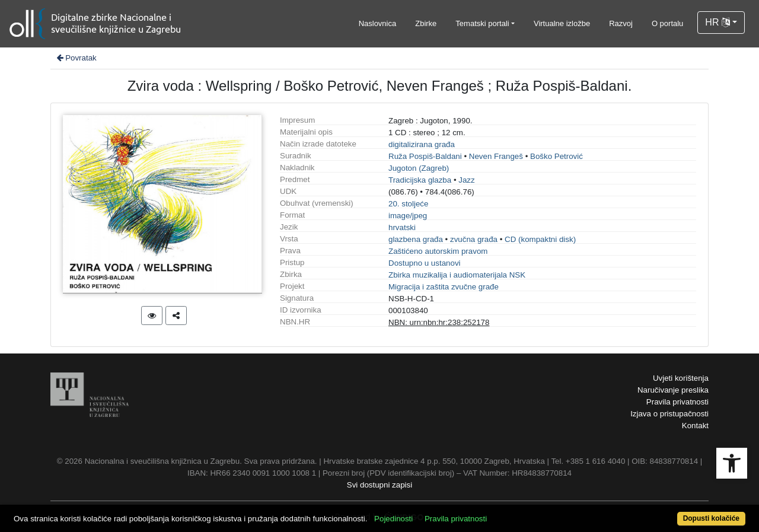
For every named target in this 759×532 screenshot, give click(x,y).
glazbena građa (416, 239)
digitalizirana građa (422, 144)
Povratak (76, 58)
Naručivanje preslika (673, 390)
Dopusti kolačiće (711, 518)
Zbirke (426, 23)
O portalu (667, 23)
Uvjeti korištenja (681, 378)
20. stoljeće (408, 204)
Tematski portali (482, 23)
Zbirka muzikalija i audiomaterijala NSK (457, 275)
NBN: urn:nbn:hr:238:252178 (439, 322)
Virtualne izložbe (562, 23)
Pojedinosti (393, 519)
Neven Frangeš (496, 156)
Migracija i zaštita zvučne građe (444, 287)
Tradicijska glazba (420, 180)
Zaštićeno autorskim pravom (438, 251)
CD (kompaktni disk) (540, 239)
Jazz (466, 180)
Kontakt (695, 426)
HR (717, 22)
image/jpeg (408, 216)
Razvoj (621, 23)
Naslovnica (378, 23)
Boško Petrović (557, 156)
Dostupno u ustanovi (425, 263)
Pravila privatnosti (677, 402)
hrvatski (402, 227)
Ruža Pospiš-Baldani (425, 156)
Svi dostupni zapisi (379, 485)
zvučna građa (474, 239)
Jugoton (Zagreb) (419, 168)
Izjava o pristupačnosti (669, 414)
